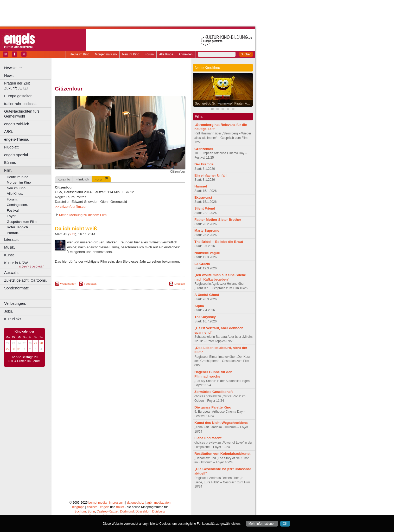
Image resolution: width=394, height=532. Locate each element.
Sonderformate (17, 288)
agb (149, 503)
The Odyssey (205, 317)
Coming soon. (17, 205)
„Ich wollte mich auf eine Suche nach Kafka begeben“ (220, 277)
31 (19, 349)
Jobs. (9, 311)
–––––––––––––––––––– (25, 296)
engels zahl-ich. (17, 124)
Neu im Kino (131, 54)
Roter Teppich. (18, 227)
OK (285, 524)
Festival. (13, 210)
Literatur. (11, 239)
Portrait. (13, 233)
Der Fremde (204, 164)
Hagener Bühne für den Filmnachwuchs (213, 374)
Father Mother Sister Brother (218, 220)
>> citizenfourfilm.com (72, 207)
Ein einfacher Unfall (210, 175)
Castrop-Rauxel (107, 511)
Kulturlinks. (13, 319)
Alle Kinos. (15, 194)
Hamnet (201, 186)
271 (72, 234)
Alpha (199, 306)
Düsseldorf (143, 511)
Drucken (180, 284)
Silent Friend (205, 208)
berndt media (98, 503)
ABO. (9, 132)
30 (13, 349)
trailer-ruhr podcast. (20, 104)
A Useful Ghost (207, 295)
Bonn (91, 511)
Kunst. (9, 255)
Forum (149, 54)
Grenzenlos (204, 149)
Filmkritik (82, 179)
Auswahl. (12, 273)
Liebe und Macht (208, 438)
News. (9, 76)
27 (36, 343)
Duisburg (158, 511)
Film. (8, 170)
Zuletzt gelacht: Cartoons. (26, 280)
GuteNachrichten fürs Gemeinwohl (22, 114)
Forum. (12, 199)
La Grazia (202, 264)
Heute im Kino (80, 54)
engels (104, 507)
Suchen (246, 54)
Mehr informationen (262, 524)
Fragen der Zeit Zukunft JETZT (28, 86)
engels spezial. (17, 155)
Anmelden (186, 54)
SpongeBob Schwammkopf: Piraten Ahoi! (223, 103)
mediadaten (162, 503)
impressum (117, 503)
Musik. (10, 247)
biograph (78, 507)
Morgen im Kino (106, 54)
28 (41, 343)
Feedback (90, 284)
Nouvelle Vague (207, 253)
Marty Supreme (207, 231)
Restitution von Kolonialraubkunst (222, 454)
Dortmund (127, 511)
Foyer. (12, 216)
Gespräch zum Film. (22, 222)
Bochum (80, 511)
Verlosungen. (15, 303)
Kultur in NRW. (16, 263)
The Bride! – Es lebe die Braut (219, 242)
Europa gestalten (18, 96)
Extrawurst (203, 197)
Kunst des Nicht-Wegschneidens (221, 423)
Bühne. (10, 163)
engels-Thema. (17, 139)
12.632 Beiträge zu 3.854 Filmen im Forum (24, 359)
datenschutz (135, 503)
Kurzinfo (64, 179)
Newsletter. (13, 68)
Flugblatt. (12, 147)
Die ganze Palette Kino (213, 407)
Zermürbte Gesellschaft (214, 392)
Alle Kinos (166, 54)
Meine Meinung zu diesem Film (83, 215)
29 (8, 349)
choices (92, 507)
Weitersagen (68, 284)
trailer (120, 507)
